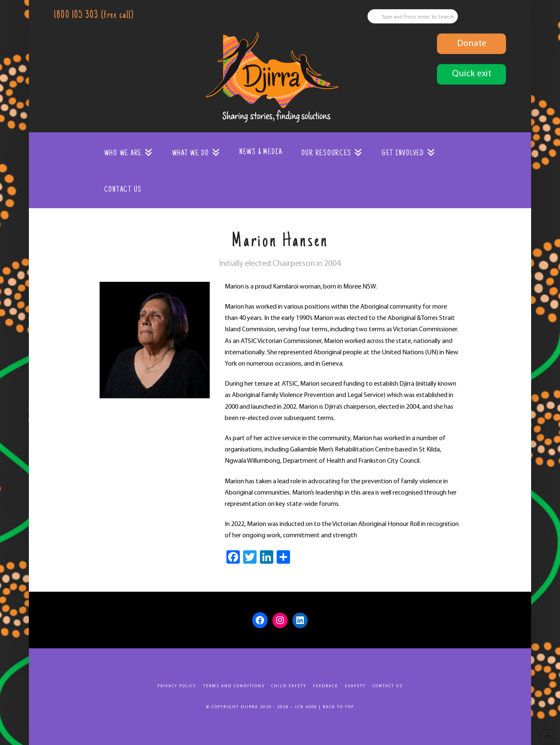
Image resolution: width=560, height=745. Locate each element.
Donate (472, 44)
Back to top (338, 707)
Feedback (326, 686)
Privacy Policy (177, 686)
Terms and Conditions (234, 686)
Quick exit (472, 74)
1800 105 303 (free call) (94, 16)
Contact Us (388, 686)
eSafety (355, 686)
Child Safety (289, 686)
